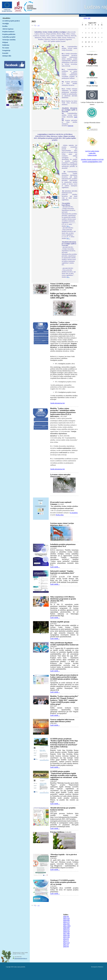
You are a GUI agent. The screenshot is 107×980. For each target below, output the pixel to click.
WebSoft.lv (101, 967)
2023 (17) (66, 922)
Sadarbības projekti (9, 37)
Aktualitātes (6, 18)
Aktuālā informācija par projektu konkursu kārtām (63, 809)
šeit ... (68, 226)
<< (82, 23)
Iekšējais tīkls (7, 56)
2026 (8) (66, 916)
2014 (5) (66, 939)
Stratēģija (6, 23)
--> (39, 25)
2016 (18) (66, 935)
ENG (86, 18)
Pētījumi (5, 42)
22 (86, 42)
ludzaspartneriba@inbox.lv (21, 958)
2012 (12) (66, 943)
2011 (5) (66, 945)
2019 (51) (66, 930)
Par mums (6, 48)
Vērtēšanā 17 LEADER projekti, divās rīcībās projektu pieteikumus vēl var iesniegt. (63, 882)
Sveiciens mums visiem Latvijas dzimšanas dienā (62, 524)
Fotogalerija (6, 50)
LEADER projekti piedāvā (11, 21)
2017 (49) (66, 933)
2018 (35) (66, 931)
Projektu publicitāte (9, 34)
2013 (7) (66, 941)
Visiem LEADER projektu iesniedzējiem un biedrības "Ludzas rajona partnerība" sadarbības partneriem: (64, 287)
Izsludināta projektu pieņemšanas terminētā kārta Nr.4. (63, 545)
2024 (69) (66, 920)
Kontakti (5, 53)
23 (89, 42)
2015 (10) (66, 937)
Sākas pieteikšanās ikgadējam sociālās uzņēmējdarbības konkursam (64, 644)
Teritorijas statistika (9, 40)
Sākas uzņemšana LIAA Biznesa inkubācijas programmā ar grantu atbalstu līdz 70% (63, 599)
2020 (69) (66, 928)
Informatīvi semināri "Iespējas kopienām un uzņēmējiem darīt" (62, 572)
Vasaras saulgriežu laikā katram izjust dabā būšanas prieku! (62, 720)
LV (89, 18)
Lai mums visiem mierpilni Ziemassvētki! (60, 476)
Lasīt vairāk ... (55, 567)
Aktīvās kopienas (8, 29)
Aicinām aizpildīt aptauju (60, 622)
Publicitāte (6, 45)
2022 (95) (66, 924)
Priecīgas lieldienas (57, 832)
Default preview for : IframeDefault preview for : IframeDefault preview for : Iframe (46, 77)
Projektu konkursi (8, 32)
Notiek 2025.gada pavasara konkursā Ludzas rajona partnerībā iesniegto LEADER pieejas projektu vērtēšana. (64, 677)
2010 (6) (66, 946)
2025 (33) (66, 918)
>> (102, 23)
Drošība (5, 26)
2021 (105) (67, 926)
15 (86, 37)
